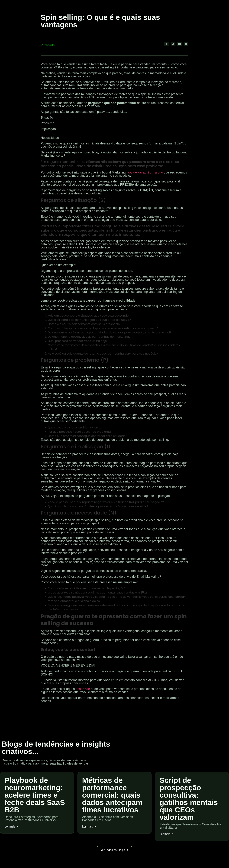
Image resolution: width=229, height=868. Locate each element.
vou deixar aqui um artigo (145, 172)
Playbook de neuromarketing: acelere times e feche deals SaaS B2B (35, 795)
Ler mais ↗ (12, 827)
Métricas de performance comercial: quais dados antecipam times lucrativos (112, 795)
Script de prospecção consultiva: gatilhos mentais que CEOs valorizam (189, 799)
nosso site (83, 689)
